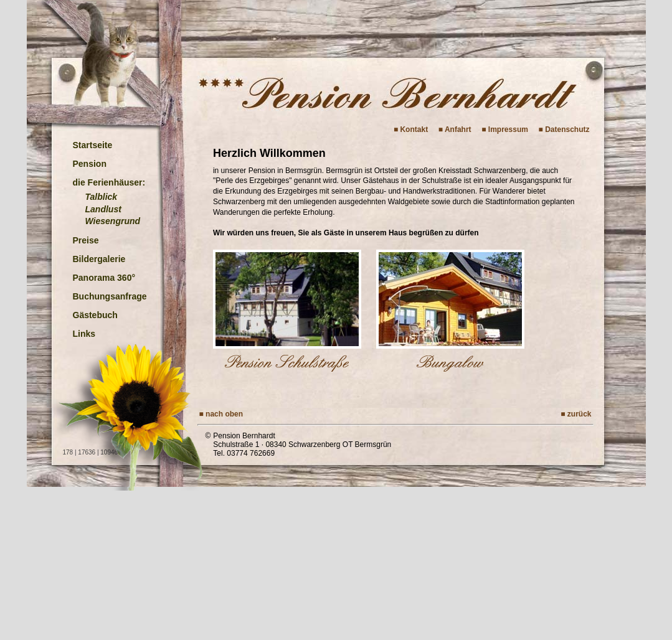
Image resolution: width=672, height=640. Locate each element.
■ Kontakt (411, 129)
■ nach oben (221, 414)
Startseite (93, 145)
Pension (90, 164)
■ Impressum (505, 129)
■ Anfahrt (455, 129)
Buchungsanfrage (110, 296)
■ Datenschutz (564, 129)
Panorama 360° (104, 278)
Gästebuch (95, 315)
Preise (86, 240)
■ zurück (576, 414)
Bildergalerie (99, 259)
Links (84, 334)
